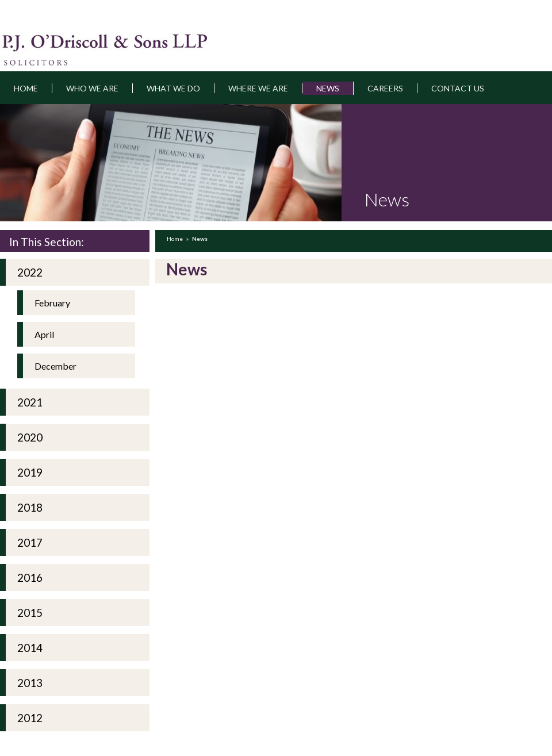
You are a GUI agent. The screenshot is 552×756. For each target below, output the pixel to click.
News (328, 88)
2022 (30, 272)
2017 (30, 542)
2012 (30, 718)
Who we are (92, 88)
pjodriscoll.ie (62, 43)
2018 (30, 507)
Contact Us (458, 88)
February (52, 303)
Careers (385, 88)
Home (26, 88)
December (55, 366)
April (44, 334)
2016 (30, 577)
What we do (173, 88)
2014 (30, 648)
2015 (30, 613)
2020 (30, 437)
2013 (30, 683)
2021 (30, 402)
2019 (30, 472)
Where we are (258, 88)
